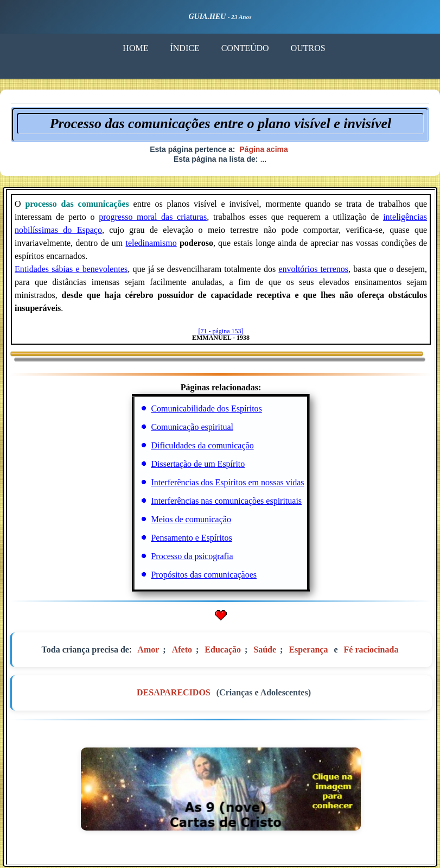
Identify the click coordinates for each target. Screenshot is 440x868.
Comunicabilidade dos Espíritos (206, 408)
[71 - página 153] (221, 331)
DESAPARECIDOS (174, 692)
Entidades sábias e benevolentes (71, 269)
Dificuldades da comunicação (202, 445)
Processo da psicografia (192, 556)
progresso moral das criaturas (153, 217)
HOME (135, 48)
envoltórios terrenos (313, 269)
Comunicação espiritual (192, 427)
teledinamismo (151, 243)
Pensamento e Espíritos (191, 538)
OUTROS (308, 48)
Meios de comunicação (191, 519)
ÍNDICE (184, 48)
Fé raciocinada (371, 650)
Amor (148, 650)
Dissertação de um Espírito (198, 464)
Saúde (265, 650)
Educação (223, 650)
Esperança (308, 650)
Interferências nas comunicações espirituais (226, 501)
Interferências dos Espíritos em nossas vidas (227, 482)
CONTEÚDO (245, 48)
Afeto (182, 650)
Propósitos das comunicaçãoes (204, 575)
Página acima (264, 149)
